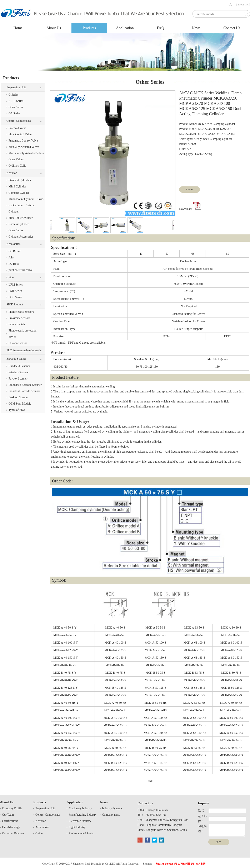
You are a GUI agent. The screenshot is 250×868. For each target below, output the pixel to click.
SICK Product (15, 304)
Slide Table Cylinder (21, 218)
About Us (54, 28)
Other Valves (16, 159)
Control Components (19, 121)
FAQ (161, 28)
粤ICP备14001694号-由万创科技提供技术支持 (181, 864)
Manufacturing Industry (83, 815)
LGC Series (15, 297)
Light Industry (77, 827)
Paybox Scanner (18, 379)
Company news (111, 815)
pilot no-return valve (21, 270)
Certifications (10, 821)
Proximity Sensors (19, 318)
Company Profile (12, 808)
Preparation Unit (16, 87)
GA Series (14, 113)
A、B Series (16, 101)
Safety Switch (17, 324)
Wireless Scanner (19, 372)
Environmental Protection (83, 833)
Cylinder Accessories (21, 237)
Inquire (190, 190)
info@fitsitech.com (158, 810)
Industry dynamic (112, 808)
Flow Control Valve (20, 134)
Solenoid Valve (17, 128)
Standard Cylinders (20, 180)
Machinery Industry (80, 808)
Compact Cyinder (19, 193)
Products (89, 28)
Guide (10, 277)
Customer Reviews (13, 833)
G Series (14, 95)
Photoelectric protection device (22, 334)
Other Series (16, 107)
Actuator (12, 173)
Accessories (13, 244)
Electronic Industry (80, 821)
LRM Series (16, 285)
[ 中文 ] (229, 5)
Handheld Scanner (19, 366)
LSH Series (15, 291)
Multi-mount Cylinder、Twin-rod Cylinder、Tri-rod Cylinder (26, 205)
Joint (11, 257)
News (196, 28)
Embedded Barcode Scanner (25, 385)
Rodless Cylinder (19, 224)
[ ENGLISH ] (243, 5)
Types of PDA (17, 410)
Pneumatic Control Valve (23, 141)
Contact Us (232, 28)
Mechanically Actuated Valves (26, 153)
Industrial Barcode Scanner (24, 391)
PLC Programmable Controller (24, 350)
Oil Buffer (15, 251)
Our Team (8, 815)
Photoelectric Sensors (21, 312)
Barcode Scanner (16, 359)
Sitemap (148, 864)
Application (125, 28)
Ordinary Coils (17, 166)
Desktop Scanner (18, 397)
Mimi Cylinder (17, 187)
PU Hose (14, 264)
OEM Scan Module (20, 404)
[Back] (150, 781)
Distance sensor (18, 343)
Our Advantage (11, 827)
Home (18, 28)
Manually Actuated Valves (24, 147)
